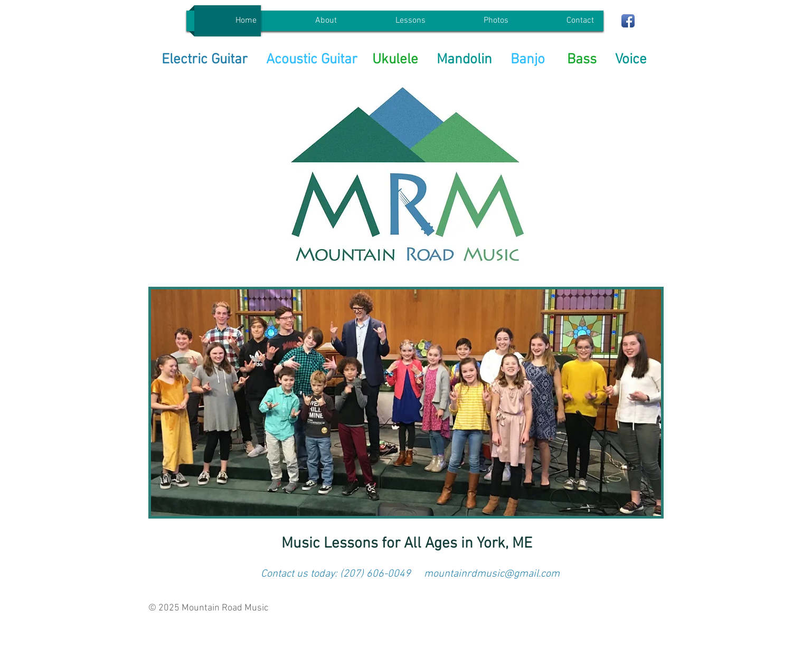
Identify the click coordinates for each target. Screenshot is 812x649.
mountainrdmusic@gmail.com (492, 574)
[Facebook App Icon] (628, 21)
